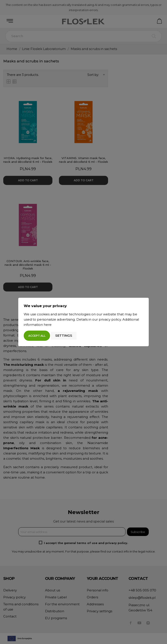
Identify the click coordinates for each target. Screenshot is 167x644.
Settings (64, 335)
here (48, 325)
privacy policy (110, 319)
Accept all (37, 336)
